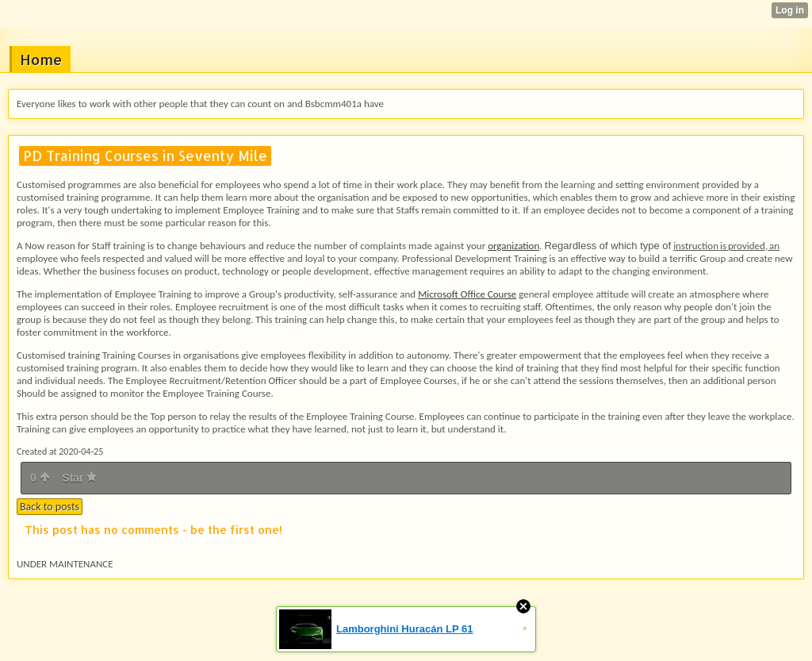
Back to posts (50, 507)
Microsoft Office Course (467, 294)
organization (513, 246)
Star (79, 478)
